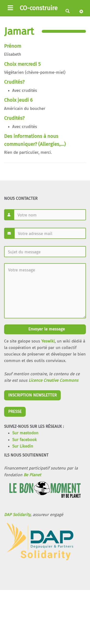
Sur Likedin (23, 446)
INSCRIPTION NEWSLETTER (32, 395)
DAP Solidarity (17, 515)
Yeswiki (48, 341)
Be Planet (32, 475)
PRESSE (15, 412)
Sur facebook (24, 440)
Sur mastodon (25, 433)
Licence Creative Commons (53, 380)
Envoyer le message (46, 329)
